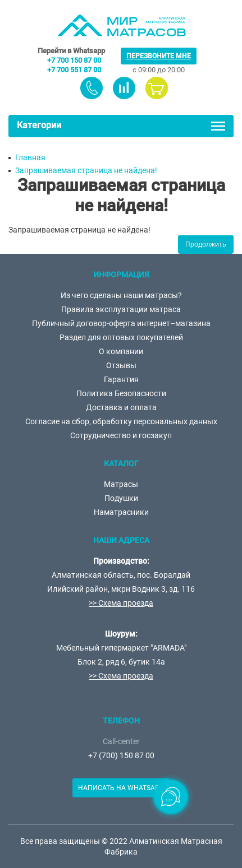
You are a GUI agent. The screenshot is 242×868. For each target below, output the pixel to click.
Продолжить (206, 244)
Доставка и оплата (121, 407)
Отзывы (121, 365)
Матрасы (121, 484)
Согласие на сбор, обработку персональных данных (121, 421)
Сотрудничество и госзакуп (121, 435)
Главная (30, 157)
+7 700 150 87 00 (74, 60)
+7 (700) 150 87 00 (121, 755)
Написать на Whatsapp (121, 788)
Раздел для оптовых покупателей (121, 337)
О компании (121, 351)
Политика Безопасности (121, 393)
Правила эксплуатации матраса (121, 309)
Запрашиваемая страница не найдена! (86, 170)
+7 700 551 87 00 (74, 70)
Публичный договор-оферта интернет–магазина (121, 323)
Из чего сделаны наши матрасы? (121, 295)
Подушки (121, 498)
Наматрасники (121, 512)
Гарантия (121, 379)
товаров (124, 88)
